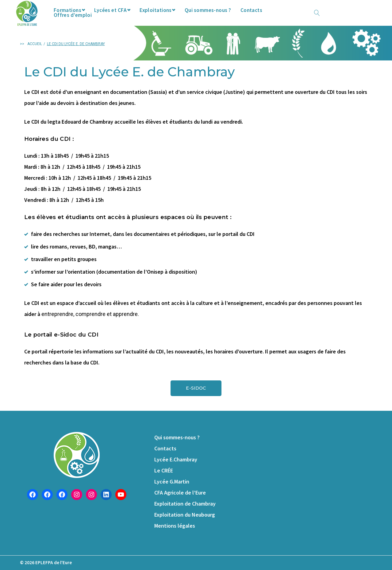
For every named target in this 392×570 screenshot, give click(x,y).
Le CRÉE (164, 470)
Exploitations (169, 18)
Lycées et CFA (122, 18)
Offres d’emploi (308, 18)
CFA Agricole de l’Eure (180, 493)
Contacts (269, 18)
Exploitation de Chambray (185, 504)
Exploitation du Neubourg (185, 515)
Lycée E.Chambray (176, 459)
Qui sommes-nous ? (224, 18)
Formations (77, 18)
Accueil (35, 56)
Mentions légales (175, 526)
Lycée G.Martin (172, 481)
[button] (196, 400)
